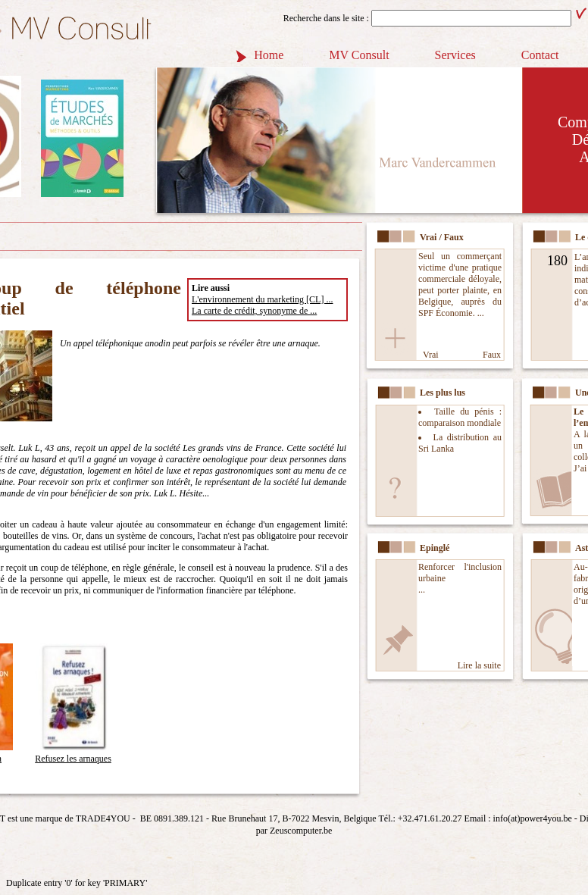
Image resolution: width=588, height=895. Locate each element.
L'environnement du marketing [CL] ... (262, 299)
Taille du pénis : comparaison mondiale (460, 417)
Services (455, 55)
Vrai (431, 355)
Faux (492, 355)
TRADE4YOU (103, 818)
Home (269, 55)
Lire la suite (479, 665)
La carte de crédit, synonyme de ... (254, 311)
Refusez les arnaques (73, 753)
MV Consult (359, 55)
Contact (540, 55)
